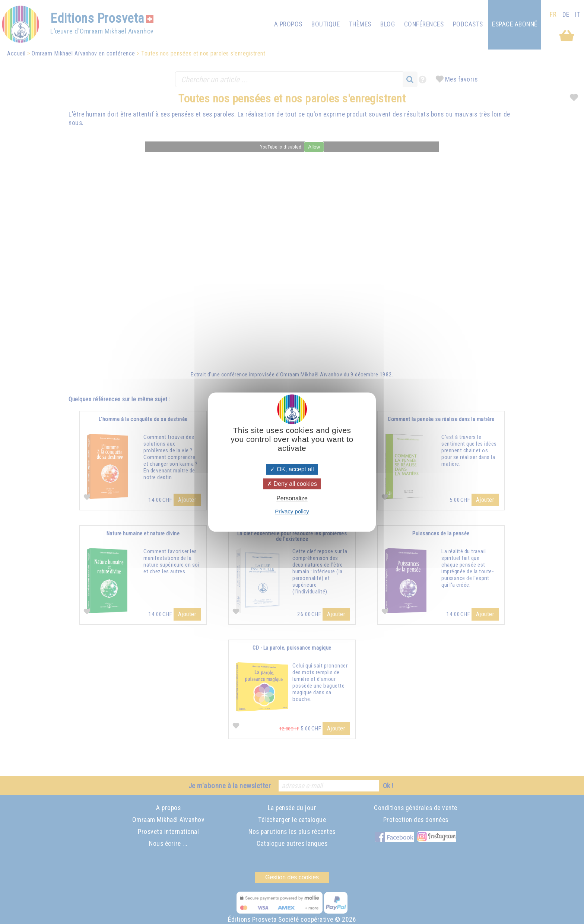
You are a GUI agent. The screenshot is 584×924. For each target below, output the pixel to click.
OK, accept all (292, 469)
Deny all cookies (292, 484)
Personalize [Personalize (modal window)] (292, 499)
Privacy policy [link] (292, 511)
